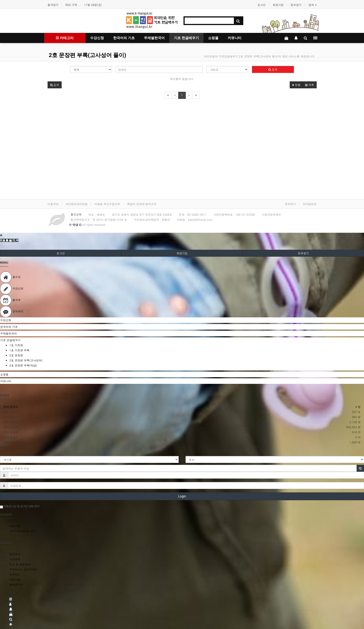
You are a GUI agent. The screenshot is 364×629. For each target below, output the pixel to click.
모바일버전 (310, 204)
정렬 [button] (296, 85)
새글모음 (15, 579)
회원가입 (278, 5)
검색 (273, 69)
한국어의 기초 (124, 38)
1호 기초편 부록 (19, 350)
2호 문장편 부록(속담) (23, 365)
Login (182, 496)
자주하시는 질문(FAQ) (23, 569)
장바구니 (15, 554)
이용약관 (53, 204)
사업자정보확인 (271, 214)
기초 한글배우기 (186, 38)
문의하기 (290, 204)
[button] (55, 85)
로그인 (261, 5)
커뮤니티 (235, 38)
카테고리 (65, 38)
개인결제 (15, 559)
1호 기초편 (16, 345)
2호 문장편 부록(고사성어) (26, 360)
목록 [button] (310, 85)
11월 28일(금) (93, 5)
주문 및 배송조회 (20, 564)
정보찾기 (296, 5)
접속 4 (312, 5)
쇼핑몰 (213, 38)
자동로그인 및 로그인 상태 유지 (20, 506)
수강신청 (97, 38)
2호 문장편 (16, 355)
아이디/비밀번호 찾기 (23, 531)
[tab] (182, 320)
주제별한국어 (154, 38)
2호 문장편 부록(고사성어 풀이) (87, 55)
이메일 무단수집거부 (107, 204)
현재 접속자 (11, 407)
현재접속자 (16, 584)
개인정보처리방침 (77, 204)
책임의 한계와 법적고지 (142, 204)
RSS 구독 (71, 5)
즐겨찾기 (53, 5)
